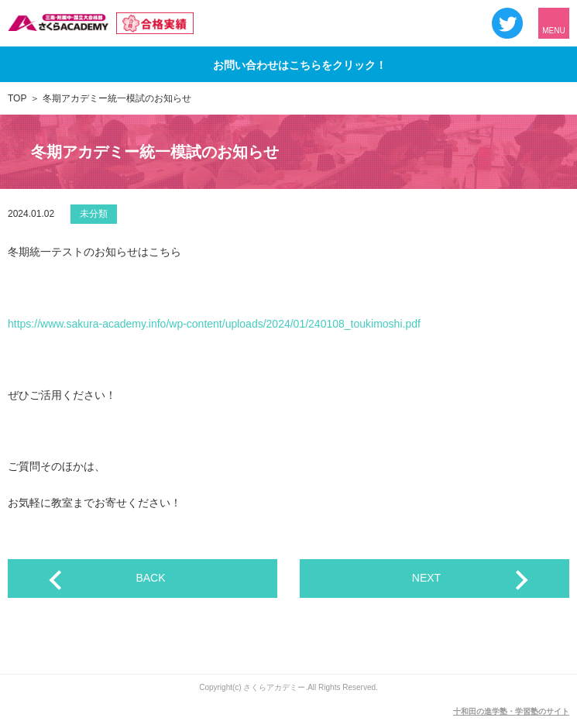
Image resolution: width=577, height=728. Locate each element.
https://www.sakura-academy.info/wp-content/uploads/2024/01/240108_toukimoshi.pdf (214, 324)
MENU (553, 31)
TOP (17, 98)
